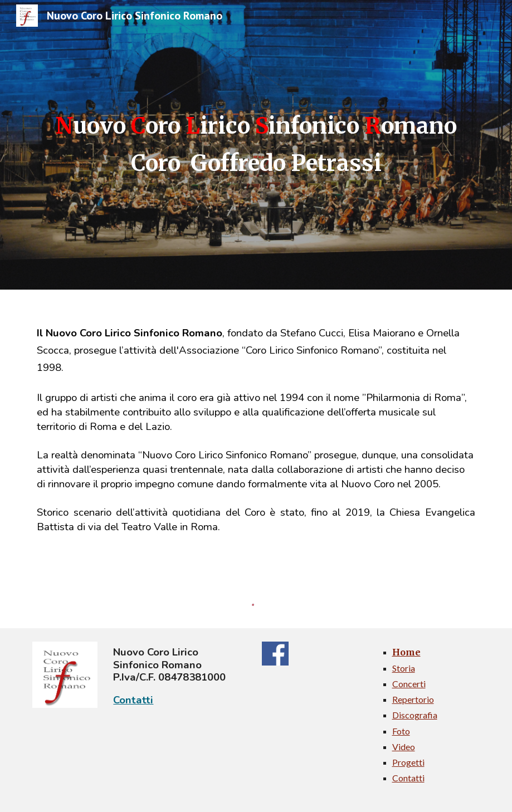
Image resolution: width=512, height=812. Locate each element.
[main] (256, 145)
